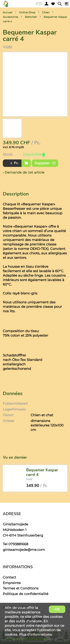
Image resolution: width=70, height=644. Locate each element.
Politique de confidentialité (26, 594)
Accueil (8, 12)
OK (57, 609)
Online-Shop (27, 12)
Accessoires (10, 17)
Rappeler (45, 163)
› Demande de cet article (24, 172)
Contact (9, 577)
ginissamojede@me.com (24, 550)
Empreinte (12, 583)
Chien (46, 12)
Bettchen (31, 17)
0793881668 (18, 544)
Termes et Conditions (21, 588)
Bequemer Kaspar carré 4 (42, 472)
